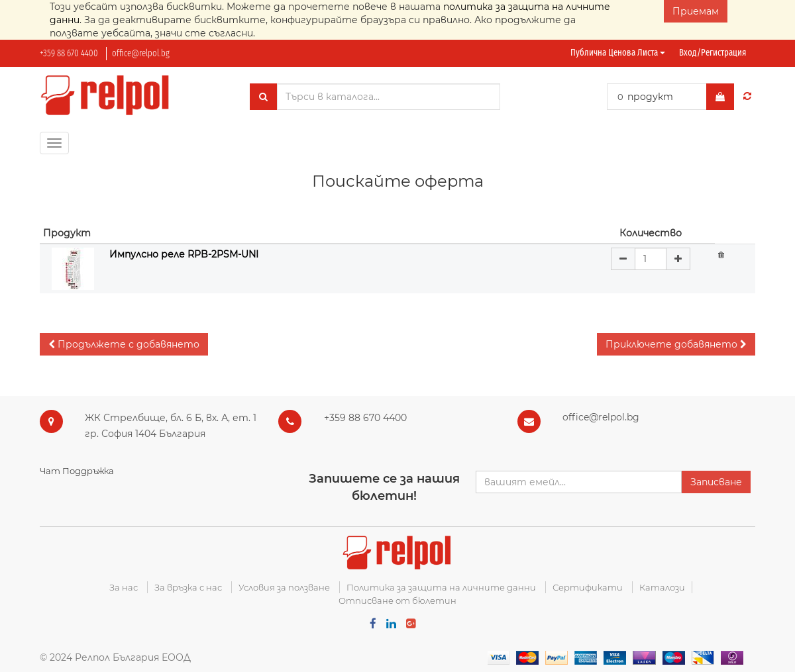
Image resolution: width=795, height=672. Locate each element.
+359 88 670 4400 (69, 53)
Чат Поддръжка (77, 471)
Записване (716, 482)
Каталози (662, 587)
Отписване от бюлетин (397, 600)
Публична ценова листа (618, 53)
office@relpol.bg (141, 53)
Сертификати (588, 587)
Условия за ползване (284, 587)
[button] (124, 344)
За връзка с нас (188, 587)
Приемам (696, 11)
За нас (124, 587)
